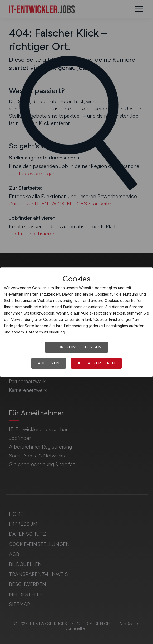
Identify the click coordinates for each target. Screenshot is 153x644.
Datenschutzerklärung (45, 332)
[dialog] (76, 322)
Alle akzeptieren (96, 363)
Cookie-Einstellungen (76, 347)
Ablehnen (49, 363)
